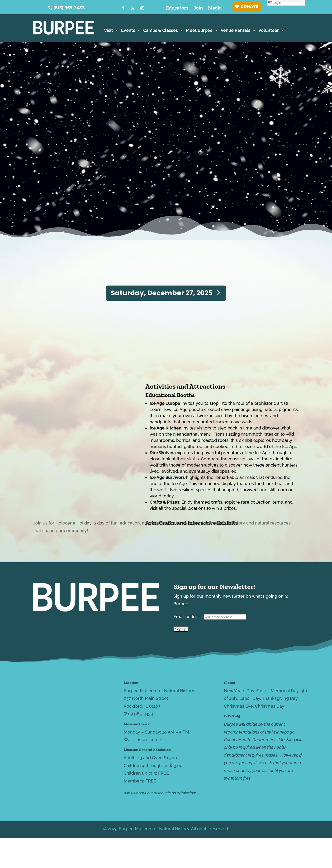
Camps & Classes (163, 30)
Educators (177, 8)
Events (131, 30)
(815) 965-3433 (69, 8)
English (276, 3)
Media (215, 8)
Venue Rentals (238, 30)
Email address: (210, 617)
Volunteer (271, 30)
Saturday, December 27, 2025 (162, 293)
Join (198, 8)
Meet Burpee (202, 30)
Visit (111, 30)
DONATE (249, 6)
